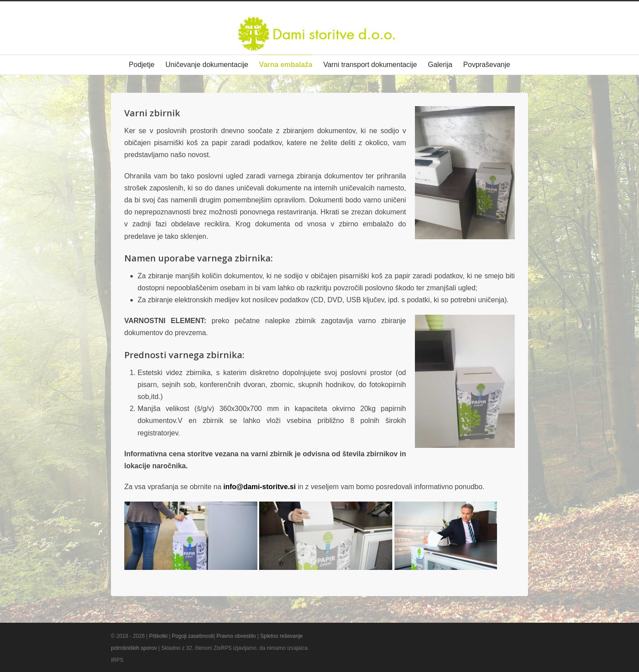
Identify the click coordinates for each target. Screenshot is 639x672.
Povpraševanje (487, 65)
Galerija (440, 65)
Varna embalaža (286, 65)
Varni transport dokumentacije (370, 65)
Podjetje (142, 65)
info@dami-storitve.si (259, 487)
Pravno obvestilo (236, 636)
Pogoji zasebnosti (193, 636)
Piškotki (158, 636)
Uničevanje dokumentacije (207, 65)
